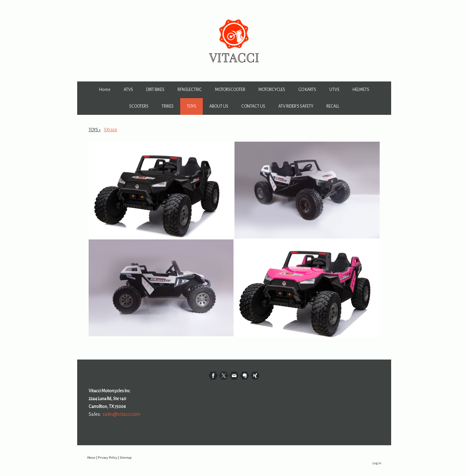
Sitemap (126, 458)
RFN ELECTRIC (190, 90)
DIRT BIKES (155, 90)
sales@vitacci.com (121, 414)
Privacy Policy (108, 458)
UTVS (334, 90)
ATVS (128, 90)
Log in (377, 463)
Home (105, 90)
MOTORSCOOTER (230, 90)
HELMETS (361, 90)
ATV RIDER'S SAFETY (296, 106)
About (91, 458)
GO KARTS (307, 90)
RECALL (333, 106)
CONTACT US (253, 106)
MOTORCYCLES (272, 90)
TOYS (191, 106)
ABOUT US (219, 106)
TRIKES (168, 106)
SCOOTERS (139, 106)
